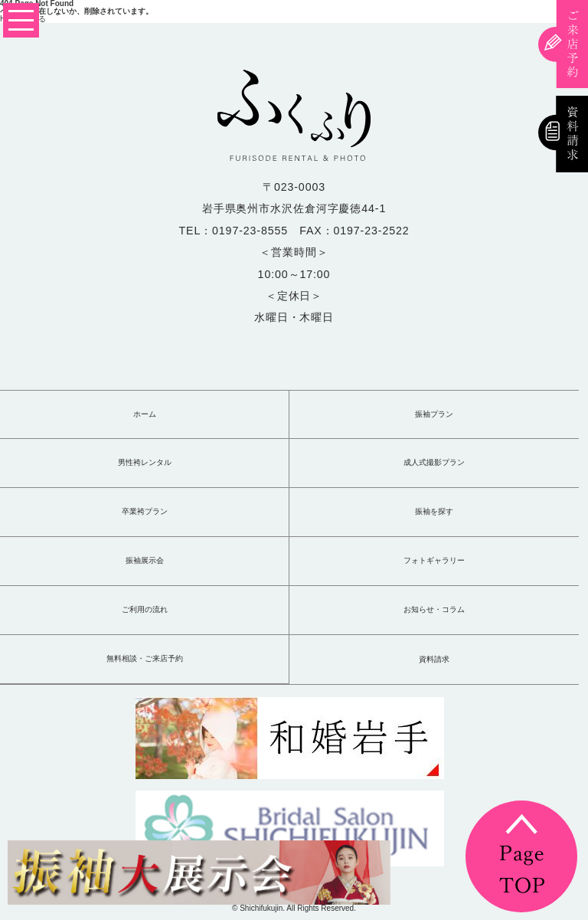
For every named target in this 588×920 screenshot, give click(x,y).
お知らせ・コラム (434, 610)
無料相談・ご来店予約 (145, 659)
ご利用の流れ (145, 610)
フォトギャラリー (434, 561)
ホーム (145, 414)
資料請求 (434, 660)
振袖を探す (434, 512)
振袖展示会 (145, 561)
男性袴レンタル (145, 463)
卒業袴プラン (145, 512)
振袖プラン (434, 414)
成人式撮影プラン (434, 463)
